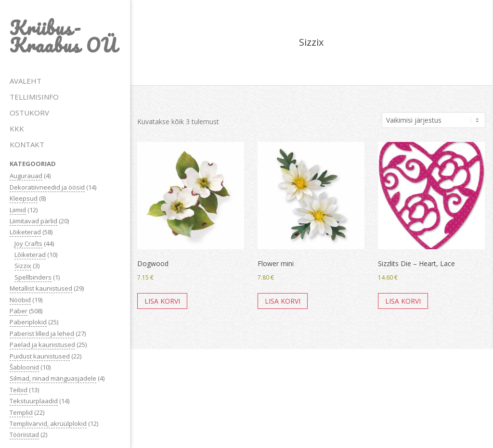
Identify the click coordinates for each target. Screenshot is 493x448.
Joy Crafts (28, 243)
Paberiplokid (28, 322)
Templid (21, 412)
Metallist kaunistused (41, 288)
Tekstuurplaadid (34, 401)
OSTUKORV (29, 113)
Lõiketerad (25, 232)
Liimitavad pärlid (33, 221)
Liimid (18, 210)
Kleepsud (24, 198)
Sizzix (23, 266)
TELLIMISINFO (34, 97)
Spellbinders (33, 277)
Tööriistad (24, 435)
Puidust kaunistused (40, 356)
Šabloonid (24, 367)
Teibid (19, 390)
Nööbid (20, 300)
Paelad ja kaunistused (42, 345)
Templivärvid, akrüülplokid (48, 423)
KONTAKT (27, 144)
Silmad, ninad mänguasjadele (53, 378)
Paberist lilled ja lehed (42, 333)
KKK (17, 128)
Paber (19, 311)
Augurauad (26, 176)
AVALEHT (26, 81)
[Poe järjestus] (434, 120)
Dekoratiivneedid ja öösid (47, 187)
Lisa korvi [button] (162, 301)
